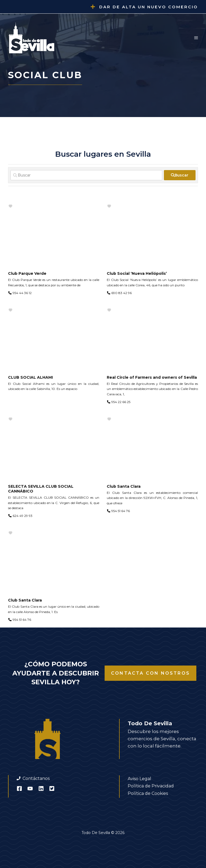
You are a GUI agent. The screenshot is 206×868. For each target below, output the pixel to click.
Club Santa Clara (124, 486)
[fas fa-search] (180, 175)
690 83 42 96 (122, 293)
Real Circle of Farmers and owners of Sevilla (152, 377)
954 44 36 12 (22, 293)
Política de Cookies (148, 793)
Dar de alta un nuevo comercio (149, 7)
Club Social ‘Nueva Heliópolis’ (137, 273)
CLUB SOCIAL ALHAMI (30, 377)
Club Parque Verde (27, 273)
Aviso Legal (139, 779)
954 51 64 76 (121, 511)
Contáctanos (36, 778)
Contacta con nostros (150, 673)
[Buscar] (86, 175)
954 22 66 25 (121, 402)
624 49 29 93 (23, 516)
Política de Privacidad (151, 786)
